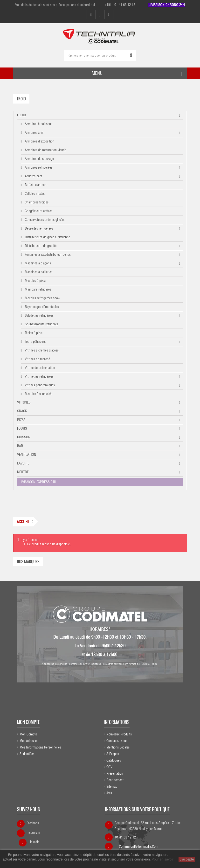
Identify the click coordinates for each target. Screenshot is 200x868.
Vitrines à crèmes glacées (41, 350)
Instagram (33, 832)
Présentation (115, 773)
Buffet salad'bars (36, 185)
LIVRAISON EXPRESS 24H (38, 482)
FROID (22, 115)
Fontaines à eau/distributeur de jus (47, 254)
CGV (109, 767)
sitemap (112, 786)
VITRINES (24, 402)
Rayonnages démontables (41, 307)
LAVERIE (23, 463)
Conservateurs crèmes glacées (45, 220)
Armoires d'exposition (39, 141)
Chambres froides (36, 202)
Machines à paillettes (38, 272)
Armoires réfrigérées (38, 167)
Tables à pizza (33, 333)
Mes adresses (29, 741)
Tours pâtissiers (35, 342)
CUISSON (24, 437)
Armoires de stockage (39, 159)
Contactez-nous (117, 741)
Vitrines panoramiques (39, 385)
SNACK (22, 411)
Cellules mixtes (34, 194)
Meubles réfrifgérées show (42, 298)
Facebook (33, 823)
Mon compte (28, 722)
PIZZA (21, 420)
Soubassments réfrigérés (41, 324)
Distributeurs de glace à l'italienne (47, 237)
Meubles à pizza (35, 281)
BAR (20, 446)
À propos (113, 754)
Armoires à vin (34, 133)
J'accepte (187, 859)
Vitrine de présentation (39, 368)
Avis (109, 793)
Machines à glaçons (37, 263)
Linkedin (34, 842)
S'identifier (27, 754)
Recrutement (115, 780)
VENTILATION (27, 455)
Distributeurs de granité (40, 246)
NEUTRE (23, 472)
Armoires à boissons (38, 124)
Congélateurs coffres (38, 211)
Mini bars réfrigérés (38, 289)
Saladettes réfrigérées (39, 315)
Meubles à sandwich (38, 394)
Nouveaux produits (119, 734)
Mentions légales (118, 747)
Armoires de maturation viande (45, 150)
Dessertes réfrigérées (38, 228)
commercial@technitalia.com (139, 845)
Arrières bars (33, 176)
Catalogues (114, 760)
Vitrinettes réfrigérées (39, 376)
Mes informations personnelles (40, 747)
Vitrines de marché (37, 359)
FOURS (22, 428)
